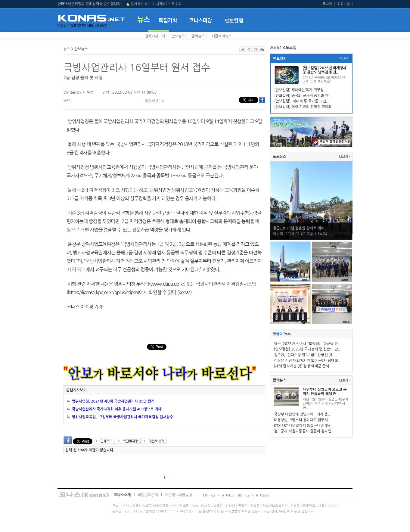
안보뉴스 (178, 36)
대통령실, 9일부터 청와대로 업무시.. (302, 420)
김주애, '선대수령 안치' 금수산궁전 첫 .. (305, 355)
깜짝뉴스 (198, 36)
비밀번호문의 (148, 495)
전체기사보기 (155, 36)
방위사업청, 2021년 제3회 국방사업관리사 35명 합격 (113, 401)
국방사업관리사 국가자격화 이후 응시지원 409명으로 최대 (117, 409)
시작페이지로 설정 (169, 4)
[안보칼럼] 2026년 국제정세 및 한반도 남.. (307, 349)
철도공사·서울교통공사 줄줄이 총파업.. (304, 431)
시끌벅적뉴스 (222, 36)
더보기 (345, 59)
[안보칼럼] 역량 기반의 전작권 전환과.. (304, 107)
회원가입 (344, 4)
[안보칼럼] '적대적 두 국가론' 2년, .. (302, 101)
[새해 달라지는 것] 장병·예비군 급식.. (303, 366)
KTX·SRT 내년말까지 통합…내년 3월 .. (304, 426)
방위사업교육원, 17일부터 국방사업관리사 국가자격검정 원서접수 (123, 417)
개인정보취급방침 (179, 495)
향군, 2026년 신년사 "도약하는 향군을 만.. (307, 344)
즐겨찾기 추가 (141, 4)
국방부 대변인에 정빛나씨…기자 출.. (302, 414)
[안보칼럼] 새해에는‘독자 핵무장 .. (301, 90)
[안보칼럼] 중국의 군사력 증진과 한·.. (303, 96)
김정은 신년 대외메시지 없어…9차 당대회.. (307, 361)
